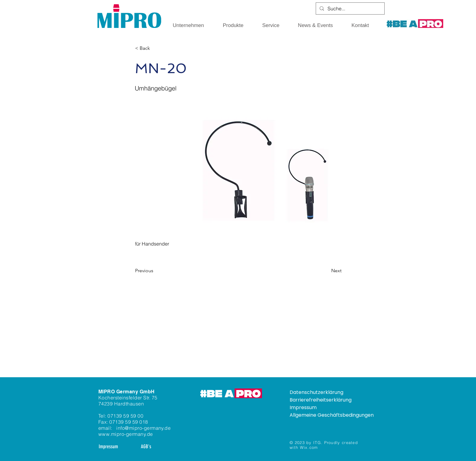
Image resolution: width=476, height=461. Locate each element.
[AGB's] (146, 447)
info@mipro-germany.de (143, 428)
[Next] (326, 271)
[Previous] (155, 271)
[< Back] (155, 48)
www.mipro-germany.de (126, 434)
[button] (188, 25)
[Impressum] (108, 447)
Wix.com (309, 447)
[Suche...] (350, 8)
